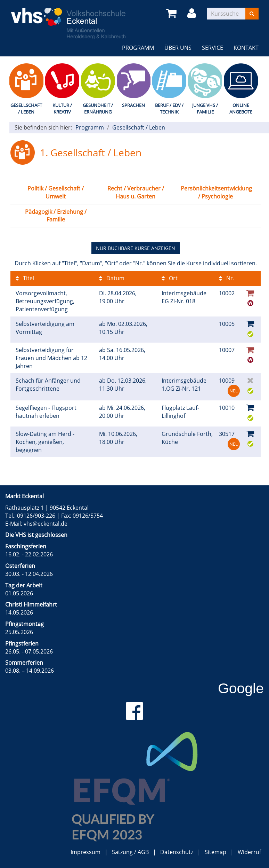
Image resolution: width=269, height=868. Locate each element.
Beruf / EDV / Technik (169, 108)
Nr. (227, 278)
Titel (25, 278)
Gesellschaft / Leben (26, 108)
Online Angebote (241, 108)
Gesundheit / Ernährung (98, 108)
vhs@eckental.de (46, 524)
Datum (112, 278)
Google (241, 688)
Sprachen (133, 105)
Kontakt (246, 48)
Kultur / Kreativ (62, 108)
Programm (138, 48)
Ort (170, 278)
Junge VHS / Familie (205, 108)
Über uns (178, 48)
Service (213, 48)
